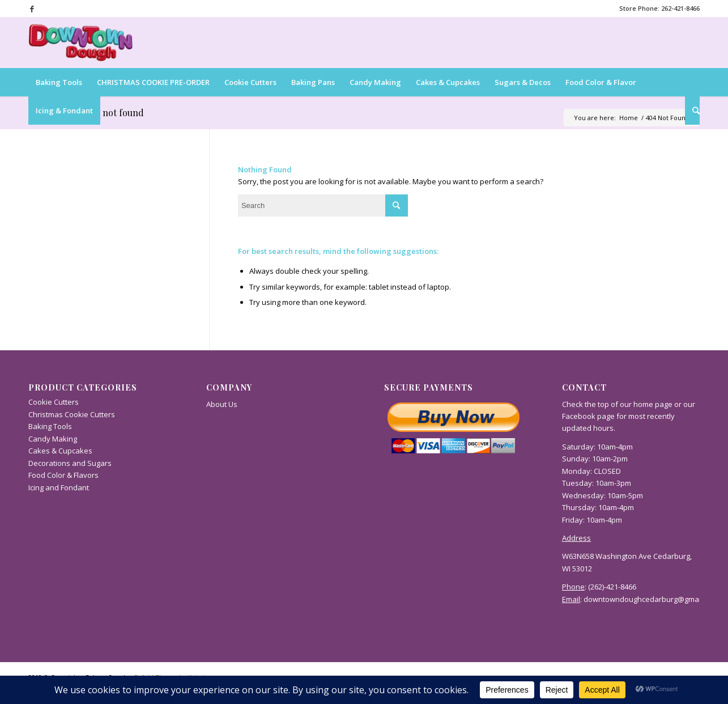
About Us (222, 404)
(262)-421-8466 (612, 587)
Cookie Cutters (54, 402)
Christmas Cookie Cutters (72, 414)
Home (629, 118)
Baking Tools (50, 426)
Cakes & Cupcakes (60, 451)
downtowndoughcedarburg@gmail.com (651, 599)
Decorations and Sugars (70, 463)
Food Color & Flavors (63, 475)
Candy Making (53, 439)
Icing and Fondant (59, 487)
